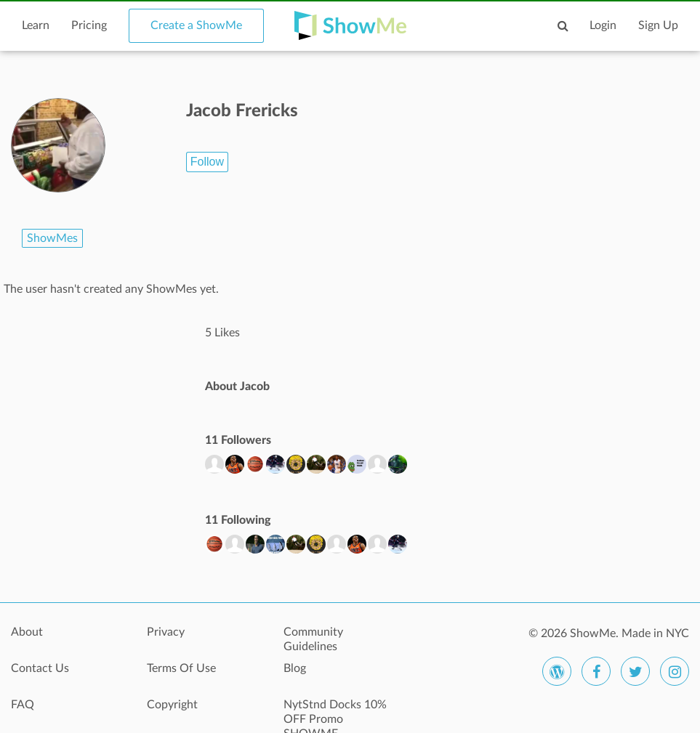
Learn (36, 25)
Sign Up (658, 25)
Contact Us (40, 668)
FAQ (23, 705)
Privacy (166, 632)
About (27, 632)
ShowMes (52, 238)
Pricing (89, 25)
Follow (207, 162)
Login (603, 25)
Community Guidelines (313, 639)
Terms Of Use (181, 668)
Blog (295, 668)
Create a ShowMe (196, 25)
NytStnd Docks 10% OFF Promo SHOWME (335, 713)
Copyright (172, 705)
